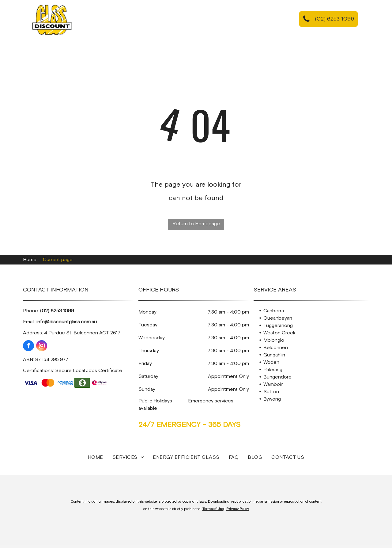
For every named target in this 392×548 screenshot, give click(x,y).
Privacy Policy (238, 509)
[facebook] (28, 346)
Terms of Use (213, 509)
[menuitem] (111, 21)
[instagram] (42, 346)
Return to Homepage (196, 224)
